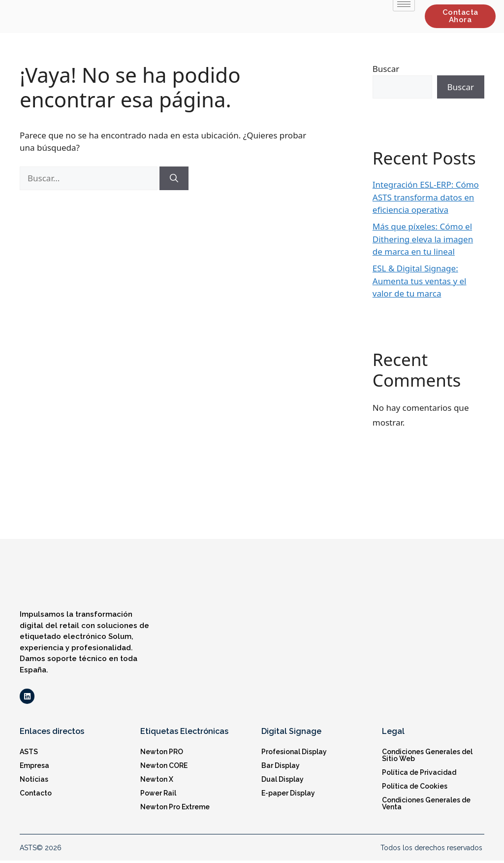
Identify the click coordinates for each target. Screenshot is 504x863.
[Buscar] (174, 178)
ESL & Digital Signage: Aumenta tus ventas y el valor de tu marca (420, 281)
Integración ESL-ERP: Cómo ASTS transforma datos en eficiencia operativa (426, 197)
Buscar (386, 69)
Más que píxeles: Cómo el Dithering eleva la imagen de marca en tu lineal (423, 239)
